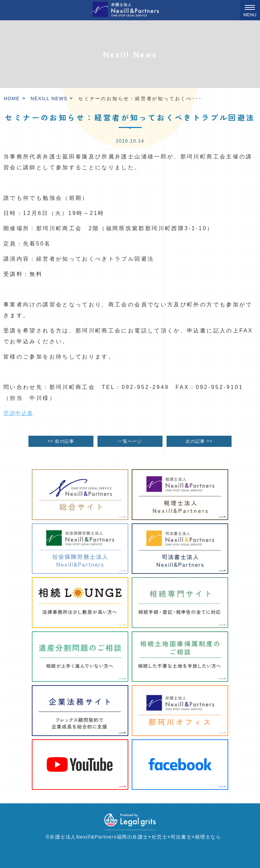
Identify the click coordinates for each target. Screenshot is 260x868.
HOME (12, 99)
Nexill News (49, 99)
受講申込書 (18, 413)
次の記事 (199, 441)
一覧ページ (130, 441)
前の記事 (61, 441)
